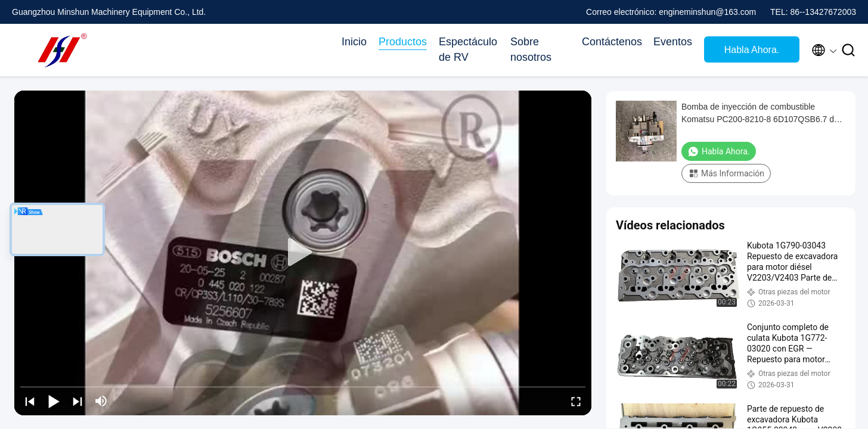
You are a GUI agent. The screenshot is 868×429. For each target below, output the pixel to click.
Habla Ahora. (752, 50)
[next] (77, 401)
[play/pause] (54, 401)
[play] (303, 253)
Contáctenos (612, 42)
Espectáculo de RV (468, 49)
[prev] (30, 401)
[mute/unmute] (101, 401)
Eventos (673, 42)
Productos (403, 42)
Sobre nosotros (531, 49)
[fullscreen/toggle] (576, 401)
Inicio (354, 42)
